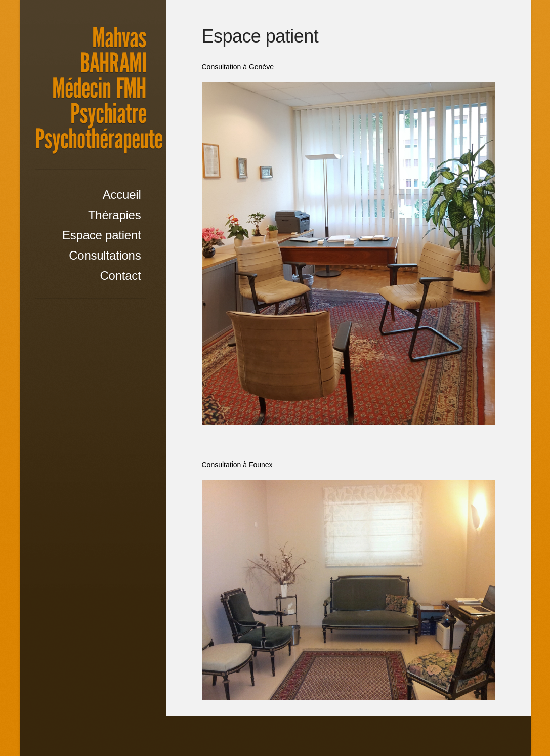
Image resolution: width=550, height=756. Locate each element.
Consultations (105, 255)
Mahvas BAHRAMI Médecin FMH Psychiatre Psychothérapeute (99, 89)
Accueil (122, 195)
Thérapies (115, 215)
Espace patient (101, 235)
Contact (120, 276)
